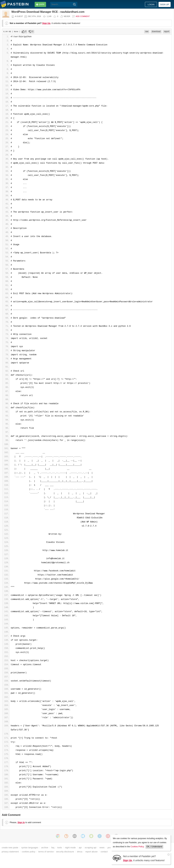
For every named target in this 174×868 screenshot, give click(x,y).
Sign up (165, 5)
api (80, 848)
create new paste (10, 848)
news (102, 848)
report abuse (91, 852)
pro (109, 848)
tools (60, 848)
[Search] (75, 4)
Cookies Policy (137, 847)
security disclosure (65, 852)
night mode (70, 848)
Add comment (83, 16)
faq (53, 848)
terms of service (46, 852)
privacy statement (10, 852)
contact (104, 852)
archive (45, 848)
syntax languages (30, 848)
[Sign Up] (117, 858)
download (156, 31)
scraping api (90, 848)
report (167, 31)
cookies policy (29, 852)
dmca (80, 852)
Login (151, 5)
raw (147, 31)
